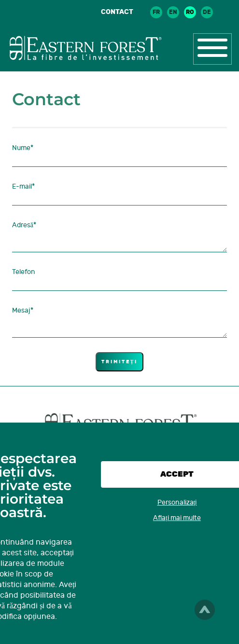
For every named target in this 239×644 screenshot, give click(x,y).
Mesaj (23, 310)
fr (156, 12)
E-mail (23, 186)
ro (190, 12)
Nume (23, 148)
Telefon (24, 272)
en (173, 12)
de (207, 12)
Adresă (24, 225)
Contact (117, 12)
